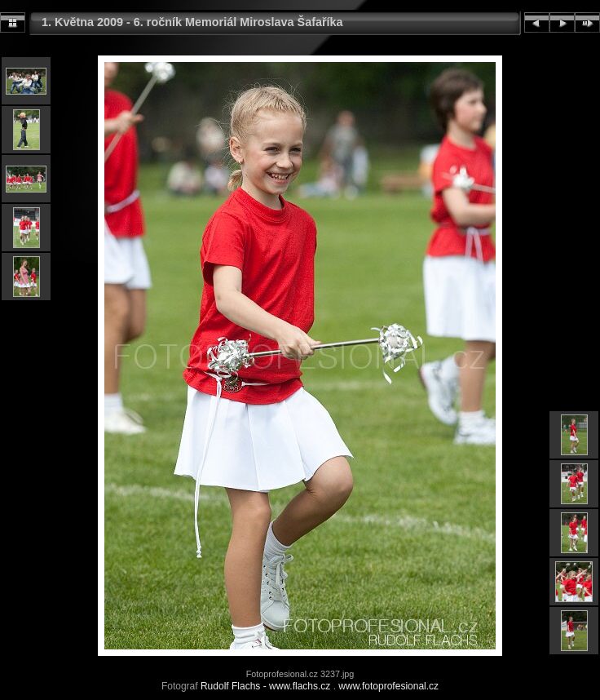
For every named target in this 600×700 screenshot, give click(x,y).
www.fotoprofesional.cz (388, 686)
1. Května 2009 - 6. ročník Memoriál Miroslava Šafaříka (192, 22)
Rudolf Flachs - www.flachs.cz (265, 686)
